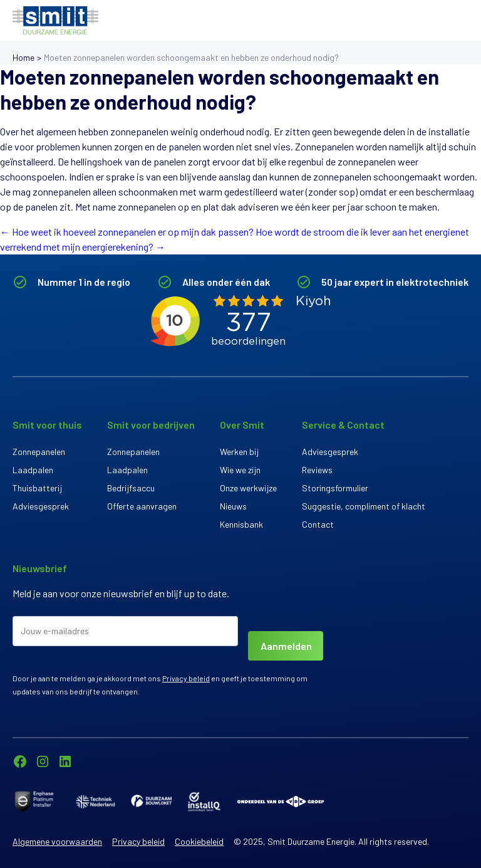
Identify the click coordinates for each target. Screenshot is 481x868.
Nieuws (233, 506)
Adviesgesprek (41, 506)
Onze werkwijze (248, 488)
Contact (318, 524)
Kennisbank (241, 524)
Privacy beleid (186, 678)
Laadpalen (33, 470)
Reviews (317, 470)
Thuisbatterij (37, 488)
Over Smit (242, 425)
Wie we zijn (240, 470)
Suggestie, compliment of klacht (364, 506)
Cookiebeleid (199, 841)
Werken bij (239, 452)
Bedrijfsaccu (131, 488)
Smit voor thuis (47, 425)
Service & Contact (343, 425)
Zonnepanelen (39, 452)
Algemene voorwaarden (57, 841)
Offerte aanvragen (142, 506)
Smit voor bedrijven (151, 425)
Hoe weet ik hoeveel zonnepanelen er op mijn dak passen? (127, 232)
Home (23, 57)
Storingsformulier (335, 488)
